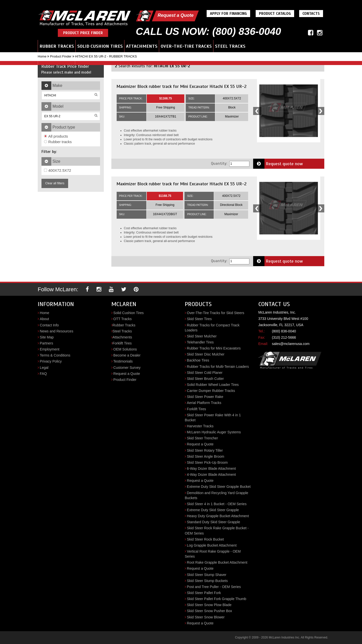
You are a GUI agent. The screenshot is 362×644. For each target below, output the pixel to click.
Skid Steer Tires (199, 319)
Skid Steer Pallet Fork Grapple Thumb (216, 599)
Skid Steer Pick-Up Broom (207, 462)
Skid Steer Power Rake (205, 397)
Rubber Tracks (57, 46)
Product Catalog (275, 14)
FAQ (43, 374)
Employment (50, 349)
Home (42, 56)
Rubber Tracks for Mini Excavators (214, 348)
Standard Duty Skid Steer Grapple (213, 522)
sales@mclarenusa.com (291, 344)
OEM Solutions (125, 349)
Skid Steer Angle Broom (206, 456)
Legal (44, 368)
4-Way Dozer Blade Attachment (211, 475)
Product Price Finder (83, 33)
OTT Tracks (123, 319)
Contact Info (49, 325)
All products (56, 136)
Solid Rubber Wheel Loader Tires (213, 385)
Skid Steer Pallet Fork (204, 593)
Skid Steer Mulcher (202, 336)
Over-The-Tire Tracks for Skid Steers (215, 313)
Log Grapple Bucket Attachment (212, 545)
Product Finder (61, 56)
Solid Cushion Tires (100, 46)
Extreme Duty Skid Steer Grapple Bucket (219, 487)
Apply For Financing (228, 14)
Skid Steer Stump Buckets (207, 581)
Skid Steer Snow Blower (206, 617)
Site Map (47, 337)
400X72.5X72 (58, 170)
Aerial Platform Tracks (204, 403)
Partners (46, 343)
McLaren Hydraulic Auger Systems (214, 432)
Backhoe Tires (198, 360)
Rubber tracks (58, 142)
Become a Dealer (127, 355)
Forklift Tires (122, 343)
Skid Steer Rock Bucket (205, 539)
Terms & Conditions (55, 355)
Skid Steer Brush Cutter (205, 379)
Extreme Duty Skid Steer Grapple (213, 510)
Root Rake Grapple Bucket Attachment (217, 562)
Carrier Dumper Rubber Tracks (211, 391)
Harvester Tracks (200, 426)
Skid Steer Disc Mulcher (206, 354)
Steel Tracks (230, 46)
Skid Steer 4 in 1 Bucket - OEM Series (217, 504)
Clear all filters (55, 183)
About (44, 319)
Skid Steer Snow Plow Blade (209, 605)
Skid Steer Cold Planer (205, 373)
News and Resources (56, 331)
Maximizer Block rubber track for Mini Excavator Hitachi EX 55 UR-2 (182, 86)
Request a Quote (176, 15)
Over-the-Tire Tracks (186, 46)
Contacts (311, 14)
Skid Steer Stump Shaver (207, 575)
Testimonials (123, 361)
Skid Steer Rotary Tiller (205, 450)
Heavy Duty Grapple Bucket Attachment (218, 516)
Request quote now (278, 164)
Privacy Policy (51, 361)
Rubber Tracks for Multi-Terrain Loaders (218, 367)
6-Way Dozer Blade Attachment (211, 469)
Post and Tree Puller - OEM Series (214, 587)
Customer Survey (127, 368)
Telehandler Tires (200, 342)
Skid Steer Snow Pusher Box (209, 611)
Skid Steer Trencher (202, 438)
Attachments (142, 46)
